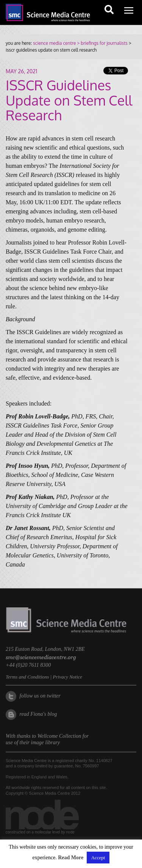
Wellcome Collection (59, 736)
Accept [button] (98, 858)
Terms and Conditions (27, 677)
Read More (71, 858)
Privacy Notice (67, 677)
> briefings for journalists (101, 43)
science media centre (54, 43)
